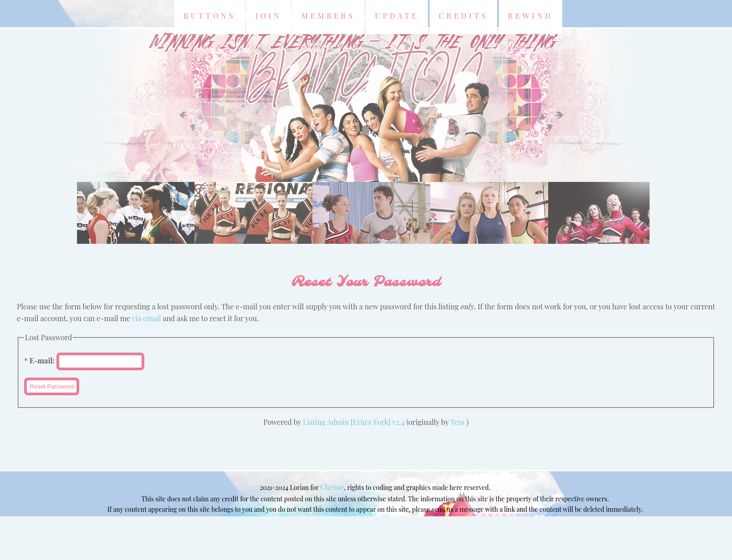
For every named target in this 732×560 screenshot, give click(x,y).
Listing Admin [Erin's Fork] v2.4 (354, 422)
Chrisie (332, 487)
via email (147, 318)
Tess (458, 422)
